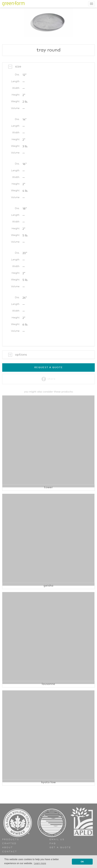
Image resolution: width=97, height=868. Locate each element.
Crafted (9, 844)
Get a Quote (60, 848)
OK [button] (82, 862)
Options (21, 355)
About (8, 848)
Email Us (57, 840)
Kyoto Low (49, 782)
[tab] (48, 67)
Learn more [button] (40, 863)
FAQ (53, 844)
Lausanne (48, 684)
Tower (48, 487)
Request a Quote (49, 367)
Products (11, 840)
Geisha (48, 586)
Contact (10, 852)
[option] (48, 22)
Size (18, 67)
